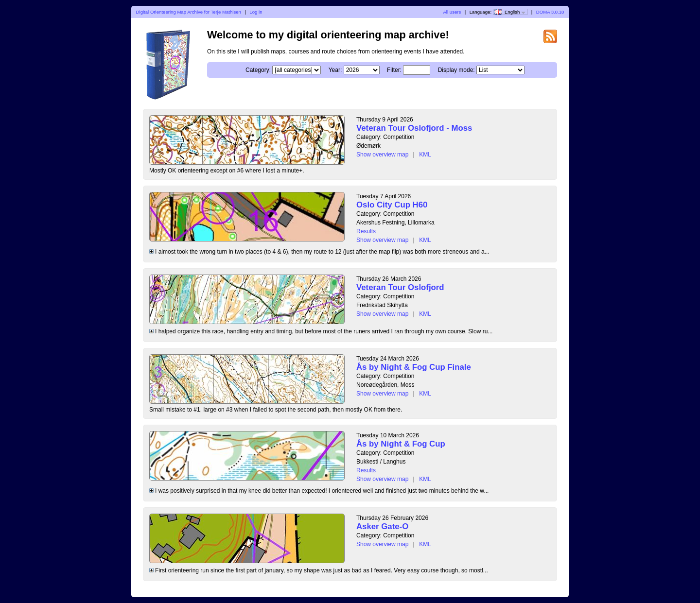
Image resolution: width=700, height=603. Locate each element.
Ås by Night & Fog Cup (401, 444)
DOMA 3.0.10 (550, 12)
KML (425, 155)
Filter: (394, 70)
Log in (256, 12)
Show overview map (382, 155)
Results (366, 231)
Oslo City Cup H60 (392, 205)
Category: (258, 70)
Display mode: (456, 70)
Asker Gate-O (382, 526)
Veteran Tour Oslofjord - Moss (414, 128)
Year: (335, 70)
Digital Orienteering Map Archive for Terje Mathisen (189, 12)
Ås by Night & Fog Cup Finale (414, 367)
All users (452, 12)
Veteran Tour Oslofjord (400, 287)
